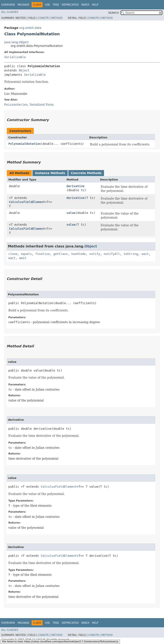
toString (131, 254)
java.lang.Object (16, 42)
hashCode (78, 254)
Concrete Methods (86, 173)
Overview (8, 5)
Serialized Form (42, 105)
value (71, 213)
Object (24, 70)
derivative (75, 186)
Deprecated (70, 5)
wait (145, 254)
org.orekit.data (30, 28)
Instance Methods (50, 173)
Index (85, 5)
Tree (56, 5)
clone (13, 254)
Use (47, 5)
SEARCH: (114, 13)
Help (95, 5)
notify (95, 254)
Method (57, 18)
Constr (43, 18)
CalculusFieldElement (27, 202)
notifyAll (112, 254)
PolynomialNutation (25, 144)
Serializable (15, 57)
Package (23, 5)
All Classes (10, 12)
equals (26, 254)
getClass (61, 254)
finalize (42, 254)
